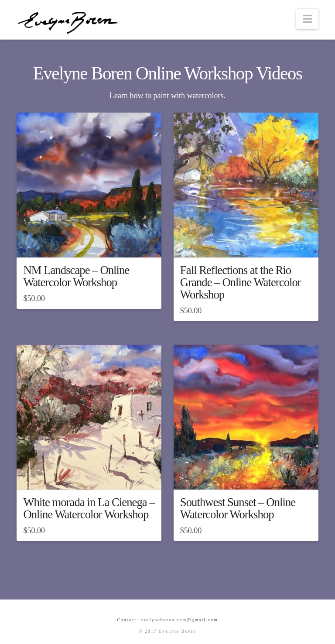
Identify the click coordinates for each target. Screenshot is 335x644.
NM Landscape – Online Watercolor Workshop (76, 276)
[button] (307, 19)
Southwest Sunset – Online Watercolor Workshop (238, 508)
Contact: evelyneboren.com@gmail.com (167, 620)
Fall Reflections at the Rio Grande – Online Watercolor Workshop (241, 282)
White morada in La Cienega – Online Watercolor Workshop (89, 508)
